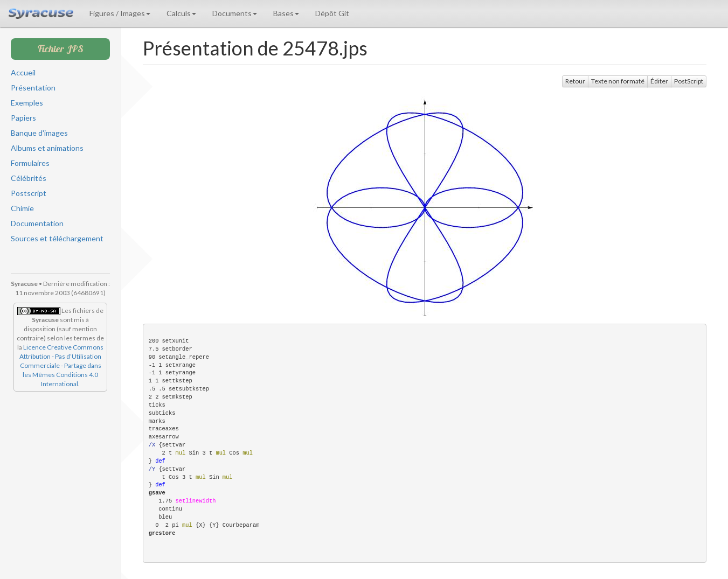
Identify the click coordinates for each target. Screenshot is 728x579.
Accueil (23, 72)
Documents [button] (235, 13)
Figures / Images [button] (120, 13)
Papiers (23, 118)
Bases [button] (286, 13)
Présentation (33, 88)
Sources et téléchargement (57, 238)
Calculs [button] (181, 13)
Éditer (659, 81)
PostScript (689, 81)
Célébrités (29, 178)
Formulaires (30, 163)
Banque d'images (39, 133)
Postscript (29, 193)
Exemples (27, 103)
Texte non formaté (618, 81)
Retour (575, 81)
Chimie (22, 208)
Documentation (37, 223)
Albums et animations (47, 148)
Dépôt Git (332, 13)
